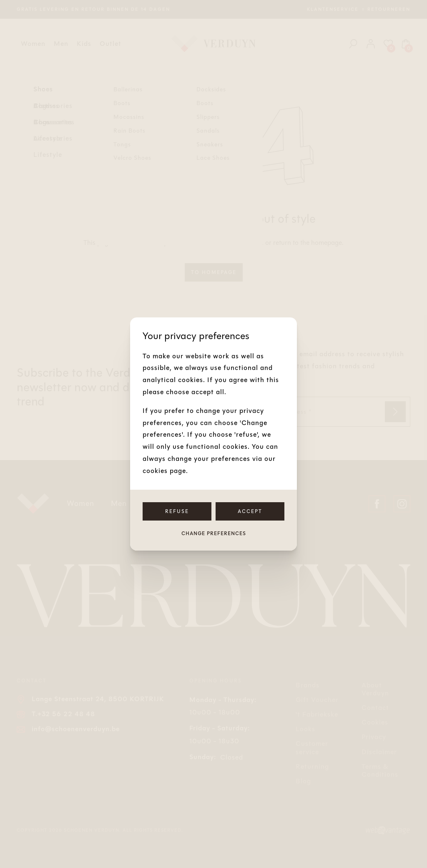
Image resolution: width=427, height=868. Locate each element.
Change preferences (214, 533)
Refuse (177, 511)
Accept (250, 511)
